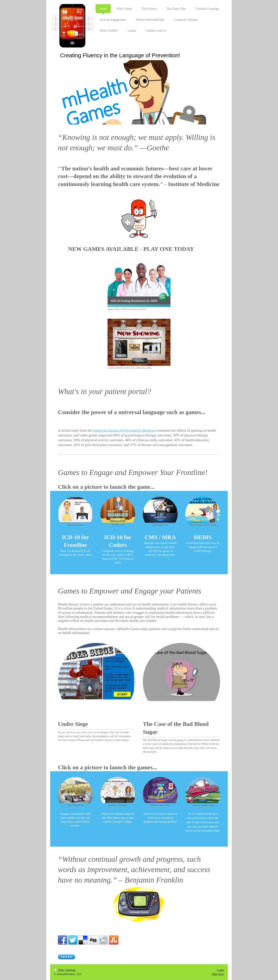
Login (220, 970)
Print (59, 970)
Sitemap (71, 970)
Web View (218, 974)
